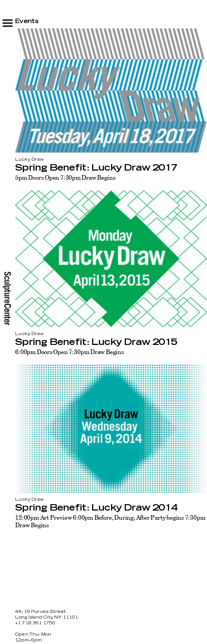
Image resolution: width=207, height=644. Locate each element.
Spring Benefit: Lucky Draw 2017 (96, 168)
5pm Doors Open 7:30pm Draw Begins (65, 177)
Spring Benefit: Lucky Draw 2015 (96, 342)
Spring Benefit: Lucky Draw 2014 (96, 508)
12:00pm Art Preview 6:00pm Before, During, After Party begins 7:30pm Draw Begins (110, 521)
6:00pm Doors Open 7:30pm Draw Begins (70, 352)
